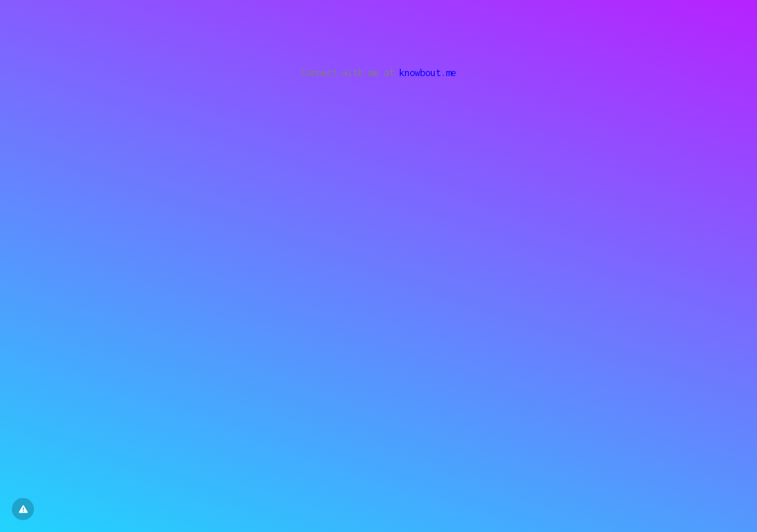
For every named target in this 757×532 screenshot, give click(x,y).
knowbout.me (428, 73)
